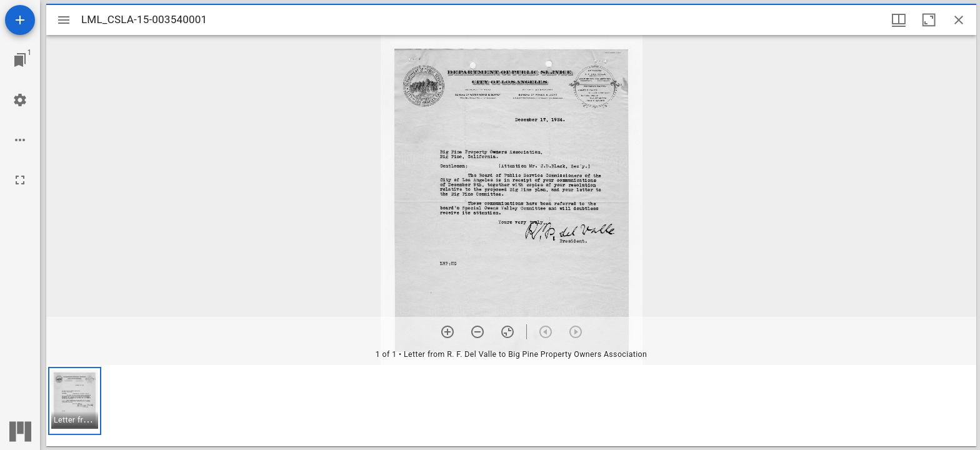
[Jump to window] (20, 60)
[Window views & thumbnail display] (899, 20)
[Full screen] (20, 180)
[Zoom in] (447, 332)
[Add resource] (20, 20)
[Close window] (959, 20)
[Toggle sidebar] (64, 20)
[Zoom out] (477, 332)
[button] (75, 401)
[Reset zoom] (507, 332)
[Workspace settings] (20, 100)
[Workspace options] (20, 140)
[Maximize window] (929, 20)
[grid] (511, 406)
